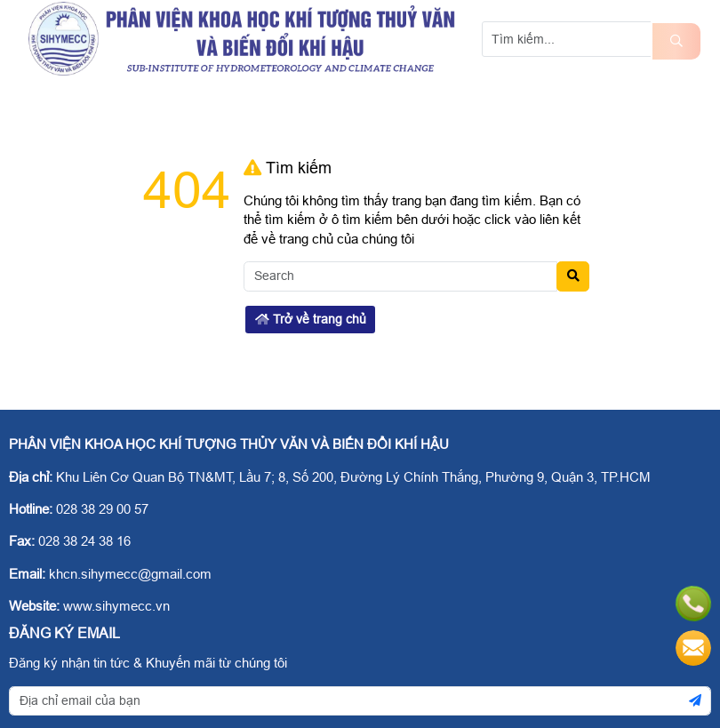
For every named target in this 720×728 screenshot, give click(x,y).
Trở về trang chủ (311, 319)
